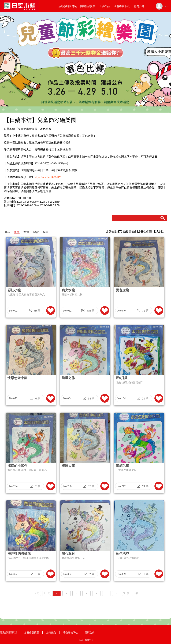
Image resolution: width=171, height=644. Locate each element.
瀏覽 (26, 232)
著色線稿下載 (122, 6)
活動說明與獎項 (68, 6)
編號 (46, 232)
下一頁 (126, 593)
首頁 (37, 593)
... (106, 593)
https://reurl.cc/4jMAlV (48, 177)
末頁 (136, 593)
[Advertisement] (85, 606)
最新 (7, 232)
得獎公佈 (139, 6)
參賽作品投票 (87, 6)
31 (116, 593)
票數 (36, 232)
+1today (81, 640)
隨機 (17, 232)
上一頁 (47, 593)
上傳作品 (105, 6)
